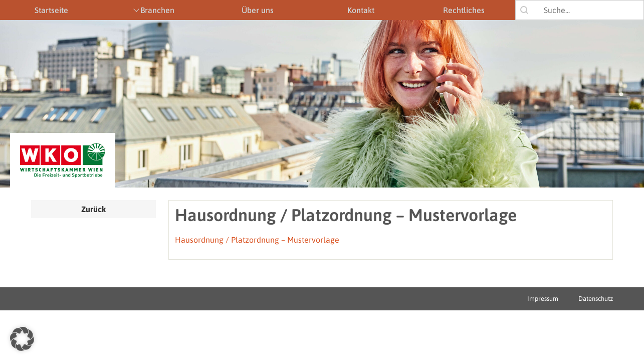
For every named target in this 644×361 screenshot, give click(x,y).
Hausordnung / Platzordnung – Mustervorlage (257, 240)
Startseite (51, 10)
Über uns (258, 10)
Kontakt (361, 10)
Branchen (157, 10)
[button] (22, 339)
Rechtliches (464, 10)
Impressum (543, 299)
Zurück (93, 209)
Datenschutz (596, 299)
